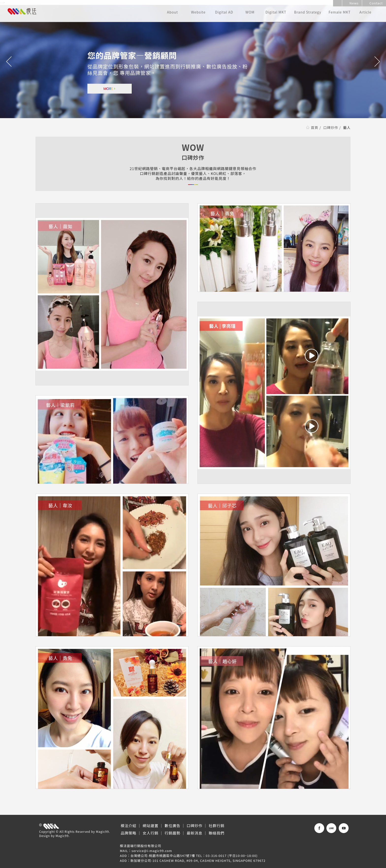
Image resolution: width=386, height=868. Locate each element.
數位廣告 (173, 826)
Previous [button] (9, 62)
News (352, 3)
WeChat (344, 828)
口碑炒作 (331, 127)
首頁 (315, 127)
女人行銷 (150, 833)
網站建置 (150, 826)
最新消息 (194, 833)
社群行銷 (217, 826)
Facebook (319, 828)
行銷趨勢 (173, 833)
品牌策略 (129, 833)
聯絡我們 (217, 833)
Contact (374, 3)
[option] (193, 62)
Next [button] (377, 62)
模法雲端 (22, 11)
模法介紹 (129, 826)
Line (331, 828)
